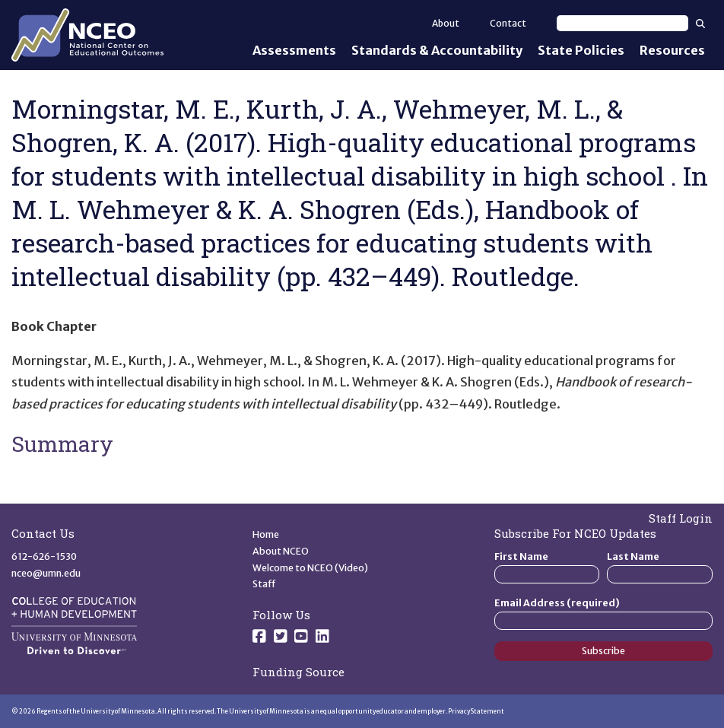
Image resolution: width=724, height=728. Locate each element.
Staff (264, 584)
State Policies (581, 50)
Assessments (294, 50)
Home (266, 534)
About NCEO (281, 551)
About (446, 23)
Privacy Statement (476, 711)
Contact (508, 23)
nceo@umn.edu (46, 573)
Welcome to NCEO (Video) (310, 568)
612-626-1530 (44, 556)
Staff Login (681, 518)
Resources (672, 50)
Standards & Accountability (437, 50)
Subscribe (603, 651)
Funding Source (298, 672)
